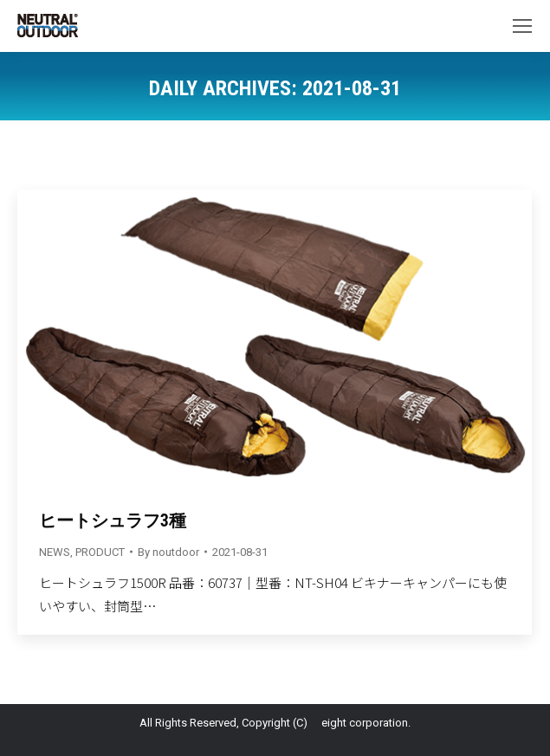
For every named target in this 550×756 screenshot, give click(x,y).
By (168, 552)
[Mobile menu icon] (522, 26)
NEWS (55, 552)
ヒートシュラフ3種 (113, 520)
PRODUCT (100, 552)
